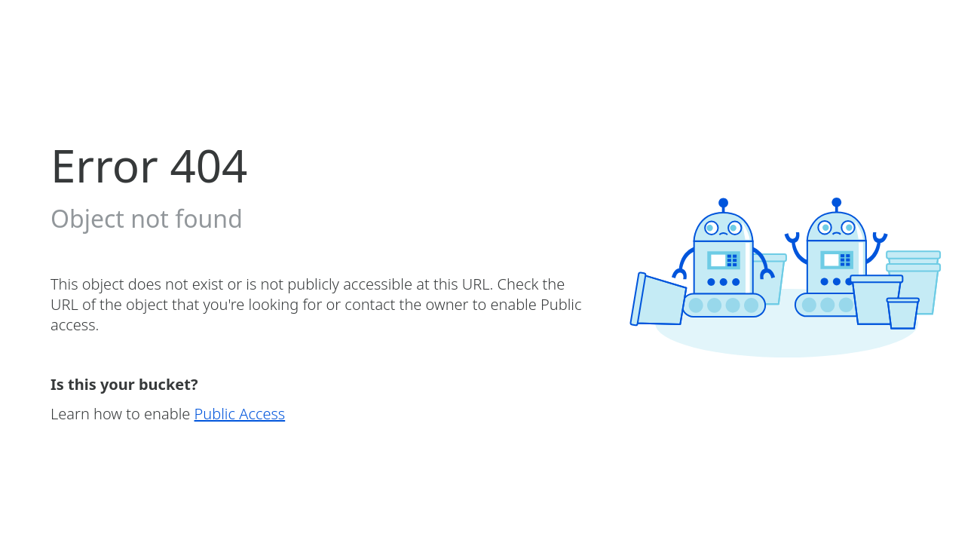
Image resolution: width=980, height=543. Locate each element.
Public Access (240, 414)
